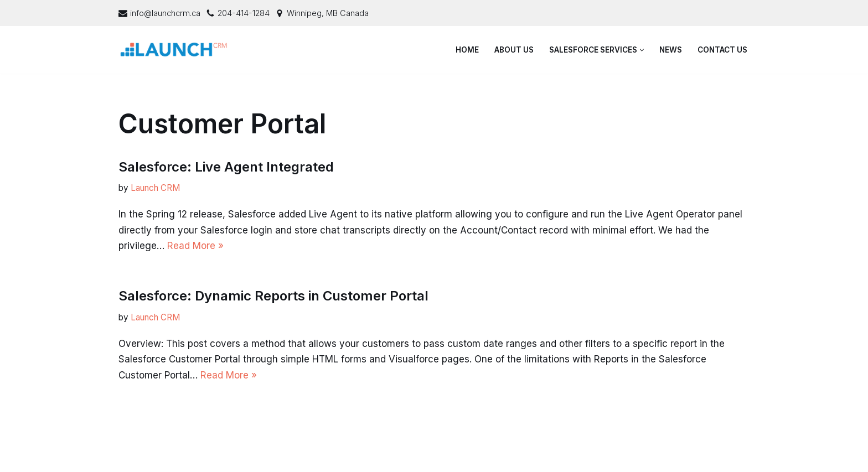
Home (467, 50)
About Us (514, 50)
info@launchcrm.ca (165, 13)
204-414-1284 (244, 13)
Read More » (195, 246)
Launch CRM (155, 188)
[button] (642, 50)
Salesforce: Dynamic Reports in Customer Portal (273, 296)
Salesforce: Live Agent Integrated (226, 167)
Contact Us (722, 50)
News (671, 50)
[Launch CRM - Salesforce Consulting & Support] (177, 50)
